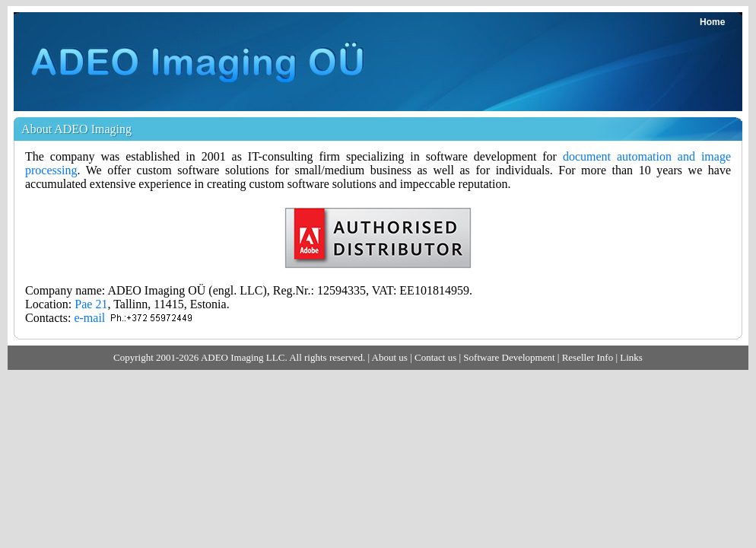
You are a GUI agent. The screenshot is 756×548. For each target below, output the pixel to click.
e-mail (89, 318)
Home (712, 22)
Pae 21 (91, 304)
